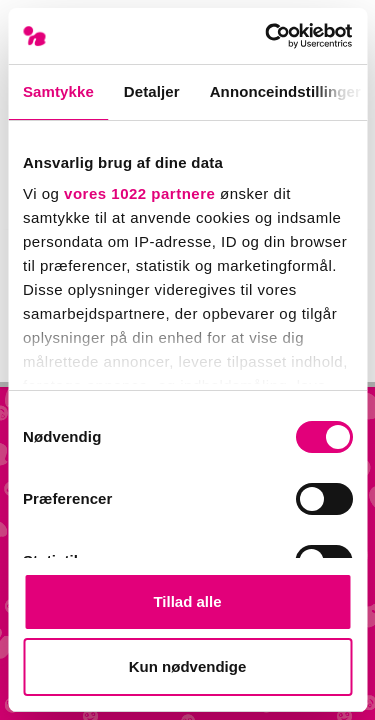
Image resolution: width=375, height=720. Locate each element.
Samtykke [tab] (58, 91)
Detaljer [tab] (152, 91)
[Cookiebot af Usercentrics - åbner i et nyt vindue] (267, 36)
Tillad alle (187, 601)
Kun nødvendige (188, 666)
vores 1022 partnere (139, 193)
